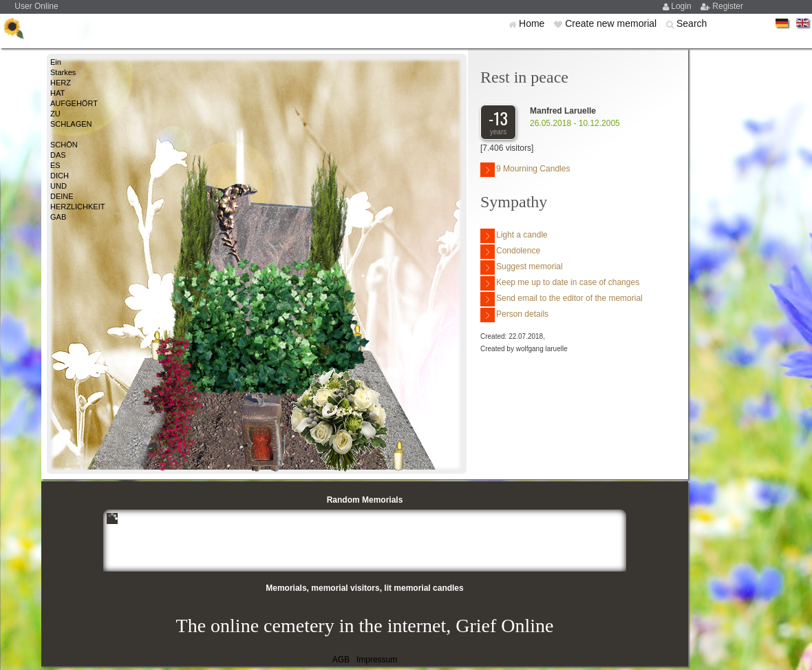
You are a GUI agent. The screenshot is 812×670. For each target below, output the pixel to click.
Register (728, 6)
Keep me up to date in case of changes (560, 283)
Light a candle (514, 236)
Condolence (510, 252)
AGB (341, 660)
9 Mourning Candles (525, 170)
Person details (514, 315)
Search (692, 23)
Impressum (377, 660)
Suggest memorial (522, 268)
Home (533, 23)
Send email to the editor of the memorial (562, 299)
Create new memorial (612, 23)
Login (682, 6)
